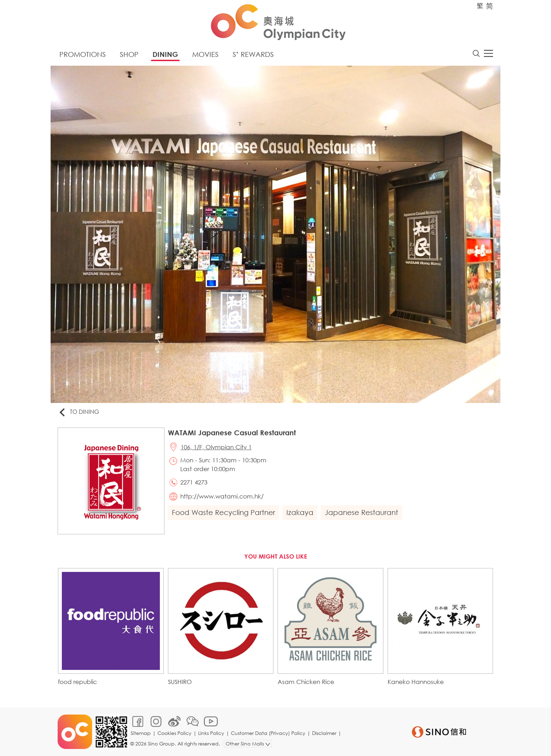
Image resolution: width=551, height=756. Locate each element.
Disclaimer (324, 733)
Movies (205, 54)
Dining (165, 54)
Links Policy (211, 733)
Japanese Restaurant (361, 512)
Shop (129, 54)
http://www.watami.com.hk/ (222, 496)
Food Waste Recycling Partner (223, 512)
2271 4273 (194, 482)
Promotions (83, 54)
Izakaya (300, 512)
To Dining (79, 412)
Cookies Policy (174, 733)
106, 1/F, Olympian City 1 (216, 447)
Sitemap (141, 733)
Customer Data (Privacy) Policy (268, 733)
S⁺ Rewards (253, 54)
